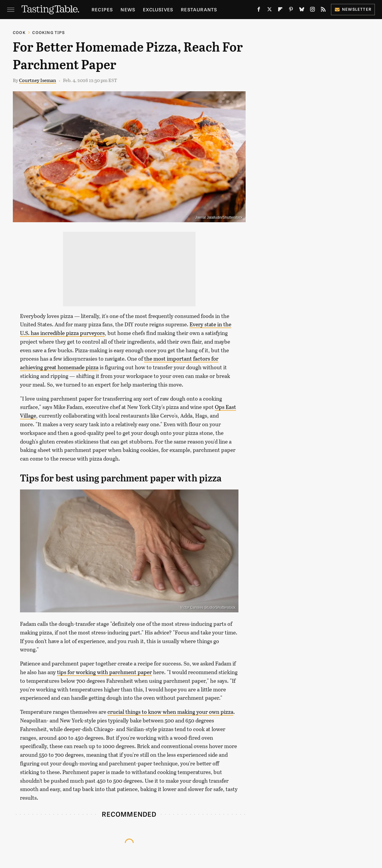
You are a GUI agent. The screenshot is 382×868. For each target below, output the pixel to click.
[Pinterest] (291, 11)
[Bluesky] (302, 11)
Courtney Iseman (38, 80)
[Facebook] (259, 11)
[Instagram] (312, 11)
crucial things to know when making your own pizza (170, 712)
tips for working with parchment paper (104, 672)
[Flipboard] (280, 11)
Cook (19, 32)
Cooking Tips (48, 32)
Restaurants (199, 9)
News (128, 9)
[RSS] (323, 11)
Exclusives (158, 9)
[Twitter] (269, 11)
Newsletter (353, 9)
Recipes (102, 9)
